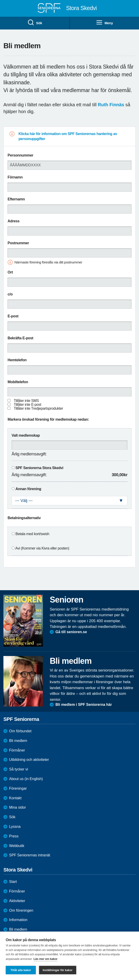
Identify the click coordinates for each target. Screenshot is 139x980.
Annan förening (28, 489)
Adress (13, 221)
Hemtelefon (17, 360)
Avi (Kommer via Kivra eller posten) (42, 548)
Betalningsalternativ (24, 518)
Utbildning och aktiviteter (29, 760)
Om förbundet (20, 731)
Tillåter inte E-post (27, 405)
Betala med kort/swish (32, 534)
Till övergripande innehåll (0, 0)
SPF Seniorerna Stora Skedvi (39, 468)
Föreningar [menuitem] (18, 788)
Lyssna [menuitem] (15, 827)
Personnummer (20, 155)
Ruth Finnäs (111, 105)
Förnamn (15, 177)
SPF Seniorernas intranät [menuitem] (30, 855)
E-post (13, 316)
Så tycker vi (19, 769)
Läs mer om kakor (46, 959)
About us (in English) (26, 779)
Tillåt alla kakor (21, 970)
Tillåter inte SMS (26, 401)
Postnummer (18, 243)
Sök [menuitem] (35, 23)
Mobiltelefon (18, 382)
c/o (10, 294)
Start (13, 882)
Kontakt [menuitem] (15, 798)
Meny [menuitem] (104, 23)
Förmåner (17, 750)
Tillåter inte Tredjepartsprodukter (38, 408)
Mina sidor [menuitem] (18, 807)
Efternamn (16, 199)
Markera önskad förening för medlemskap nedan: (48, 419)
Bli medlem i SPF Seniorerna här (84, 705)
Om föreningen (21, 910)
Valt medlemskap (26, 435)
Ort (10, 272)
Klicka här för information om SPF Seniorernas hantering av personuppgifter (68, 136)
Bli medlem (18, 741)
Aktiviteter (17, 901)
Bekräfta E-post (20, 338)
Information (18, 920)
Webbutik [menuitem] (17, 846)
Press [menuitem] (14, 836)
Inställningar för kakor (58, 970)
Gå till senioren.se (71, 632)
